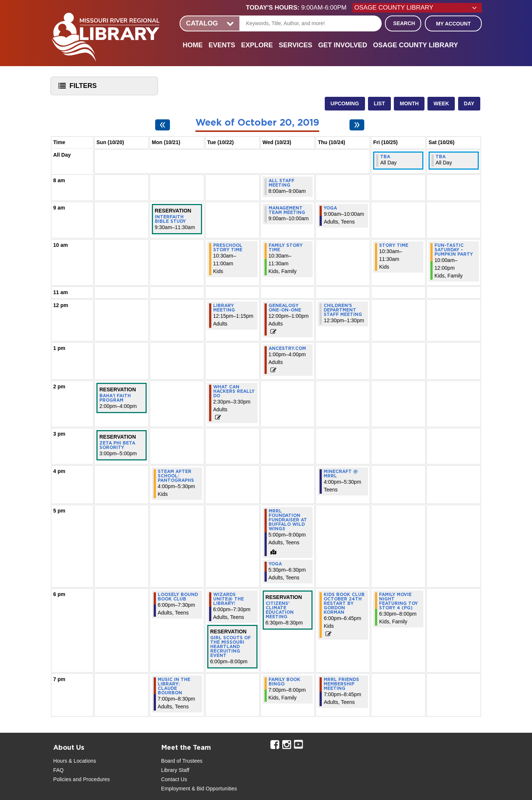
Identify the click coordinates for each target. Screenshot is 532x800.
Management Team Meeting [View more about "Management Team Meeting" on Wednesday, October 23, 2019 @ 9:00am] (287, 210)
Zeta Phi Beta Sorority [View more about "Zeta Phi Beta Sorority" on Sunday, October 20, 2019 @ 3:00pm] (117, 445)
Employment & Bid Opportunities (199, 789)
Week (441, 103)
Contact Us (174, 779)
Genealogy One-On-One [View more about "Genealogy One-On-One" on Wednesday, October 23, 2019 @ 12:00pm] (285, 308)
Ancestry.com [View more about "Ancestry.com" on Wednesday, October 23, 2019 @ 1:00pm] (287, 348)
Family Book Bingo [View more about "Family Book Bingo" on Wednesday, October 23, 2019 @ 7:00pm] (284, 682)
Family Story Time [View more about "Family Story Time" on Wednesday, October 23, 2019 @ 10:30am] (286, 248)
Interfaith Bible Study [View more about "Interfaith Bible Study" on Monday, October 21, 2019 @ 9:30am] (170, 219)
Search (404, 23)
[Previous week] (163, 125)
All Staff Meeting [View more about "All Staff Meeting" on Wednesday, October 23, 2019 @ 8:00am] (282, 183)
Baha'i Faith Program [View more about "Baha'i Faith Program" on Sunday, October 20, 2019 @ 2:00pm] (115, 398)
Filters (76, 88)
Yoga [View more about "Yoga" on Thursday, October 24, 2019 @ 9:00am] (330, 208)
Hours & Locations (75, 761)
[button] (299, 8)
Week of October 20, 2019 (257, 123)
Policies (62, 779)
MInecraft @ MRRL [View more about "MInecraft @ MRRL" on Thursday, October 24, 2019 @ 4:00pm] (341, 474)
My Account (453, 24)
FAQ (58, 770)
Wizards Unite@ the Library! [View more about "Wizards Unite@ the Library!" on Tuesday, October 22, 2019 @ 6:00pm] (229, 599)
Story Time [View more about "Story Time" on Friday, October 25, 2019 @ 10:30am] (394, 245)
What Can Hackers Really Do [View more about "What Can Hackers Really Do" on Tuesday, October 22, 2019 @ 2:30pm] (234, 391)
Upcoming (345, 103)
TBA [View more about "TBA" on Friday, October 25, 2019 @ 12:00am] (385, 157)
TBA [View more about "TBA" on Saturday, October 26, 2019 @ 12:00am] (441, 157)
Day (469, 103)
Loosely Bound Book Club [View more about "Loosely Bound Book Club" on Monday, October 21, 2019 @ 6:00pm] (178, 597)
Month (409, 103)
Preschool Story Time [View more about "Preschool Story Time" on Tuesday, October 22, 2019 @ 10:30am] (228, 248)
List (379, 103)
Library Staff (175, 770)
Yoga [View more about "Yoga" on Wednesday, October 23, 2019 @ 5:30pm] (275, 564)
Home (192, 45)
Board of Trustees (182, 761)
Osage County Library (416, 45)
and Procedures (91, 779)
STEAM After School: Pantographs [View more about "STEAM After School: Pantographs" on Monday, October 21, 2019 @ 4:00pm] (176, 476)
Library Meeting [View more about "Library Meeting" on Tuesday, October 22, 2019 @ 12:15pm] (224, 308)
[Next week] (357, 125)
